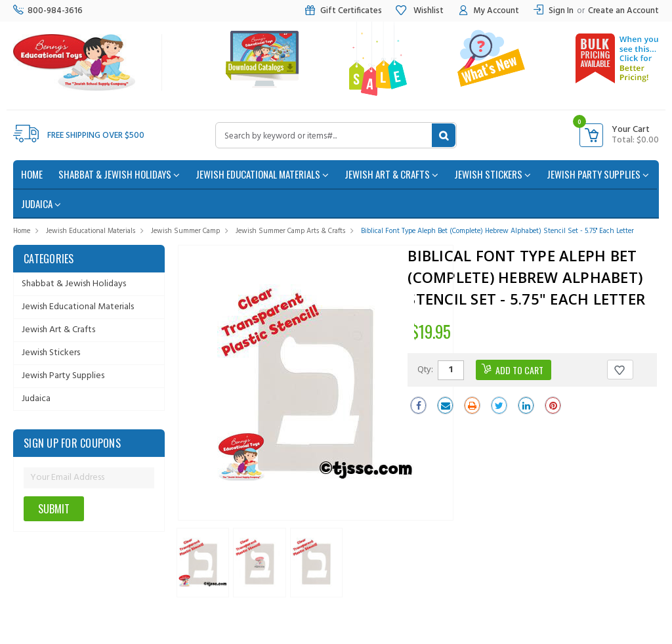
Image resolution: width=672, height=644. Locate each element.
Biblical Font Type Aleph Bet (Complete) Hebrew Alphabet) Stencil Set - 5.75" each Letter (497, 231)
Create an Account (623, 11)
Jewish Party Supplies (598, 174)
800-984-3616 (48, 11)
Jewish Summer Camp (185, 231)
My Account (488, 11)
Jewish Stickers (493, 174)
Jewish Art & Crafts (391, 174)
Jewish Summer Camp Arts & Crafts (290, 231)
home (32, 174)
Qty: (425, 369)
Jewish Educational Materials (262, 174)
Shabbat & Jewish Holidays (119, 174)
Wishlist (419, 11)
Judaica (41, 204)
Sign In (561, 11)
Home (22, 231)
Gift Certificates (343, 11)
